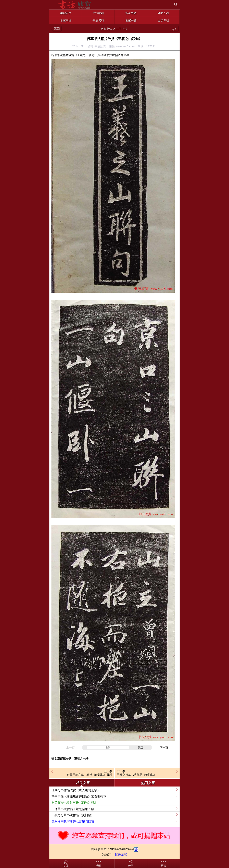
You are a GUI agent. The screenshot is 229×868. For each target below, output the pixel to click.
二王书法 (122, 29)
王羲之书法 (81, 759)
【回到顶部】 (121, 855)
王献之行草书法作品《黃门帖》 (137, 775)
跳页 (141, 747)
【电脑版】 (107, 855)
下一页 (164, 747)
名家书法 (106, 29)
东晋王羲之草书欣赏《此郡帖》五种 (89, 775)
